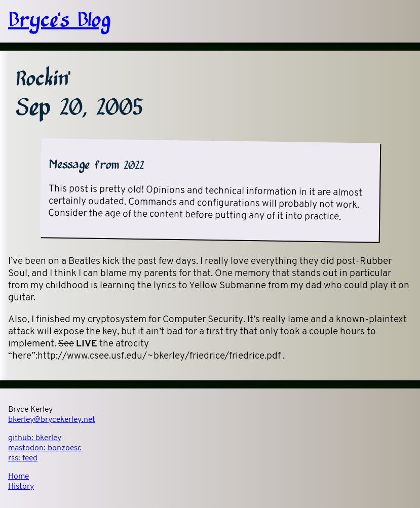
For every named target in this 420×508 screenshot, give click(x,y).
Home (18, 477)
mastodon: (45, 448)
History (21, 487)
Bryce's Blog (59, 21)
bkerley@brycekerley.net (52, 420)
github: (35, 438)
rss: (23, 458)
